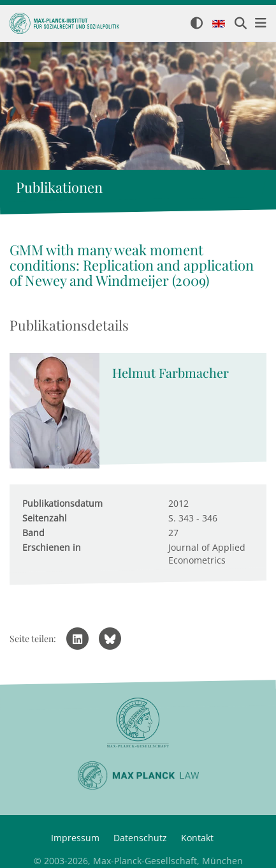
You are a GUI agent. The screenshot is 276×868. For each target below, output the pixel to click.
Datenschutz (140, 838)
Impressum (75, 838)
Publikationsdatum (62, 503)
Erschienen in (52, 547)
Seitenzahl (45, 518)
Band (33, 533)
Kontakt (197, 838)
